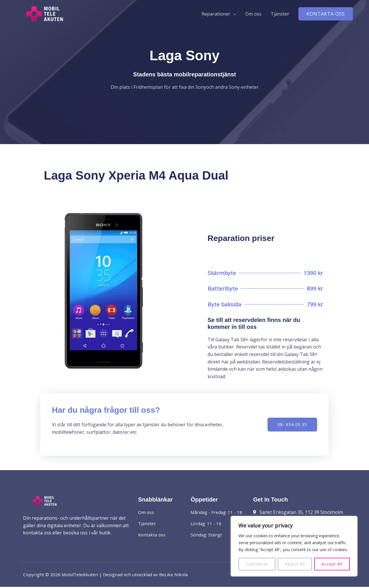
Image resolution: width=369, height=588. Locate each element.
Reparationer (216, 15)
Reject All (295, 564)
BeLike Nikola (178, 576)
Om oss (253, 15)
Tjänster (280, 15)
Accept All (332, 564)
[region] (294, 546)
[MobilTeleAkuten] (55, 14)
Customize (257, 564)
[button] (326, 15)
